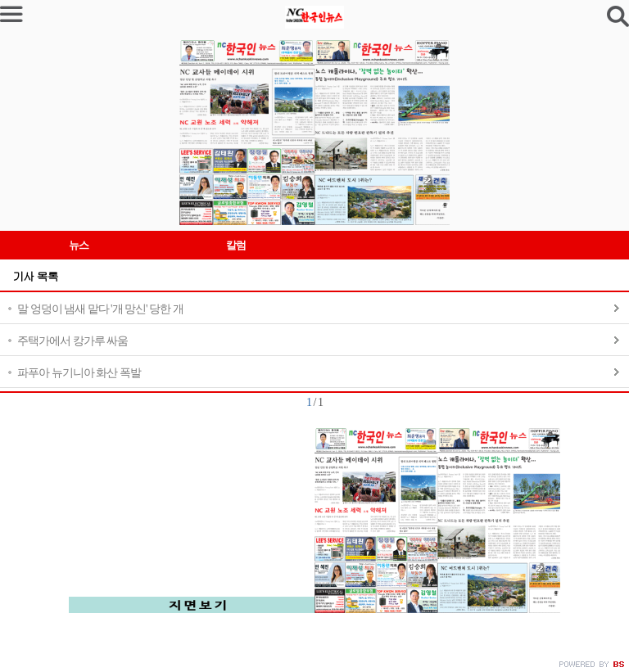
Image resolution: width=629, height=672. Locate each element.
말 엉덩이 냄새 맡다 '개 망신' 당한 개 (100, 309)
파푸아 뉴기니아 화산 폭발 (79, 373)
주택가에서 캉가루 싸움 (72, 341)
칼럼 (236, 245)
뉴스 (79, 245)
